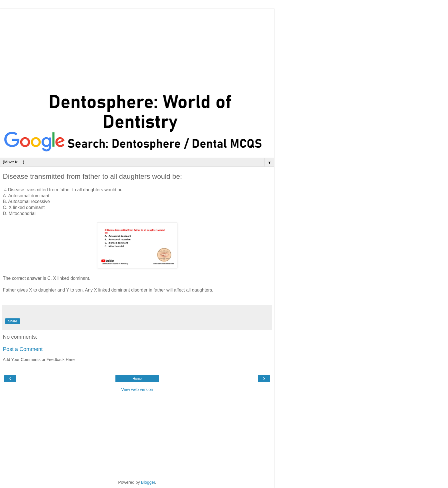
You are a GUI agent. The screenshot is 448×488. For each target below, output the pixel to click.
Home (137, 379)
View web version (137, 389)
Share (13, 321)
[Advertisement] (137, 49)
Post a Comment (23, 349)
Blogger (148, 482)
